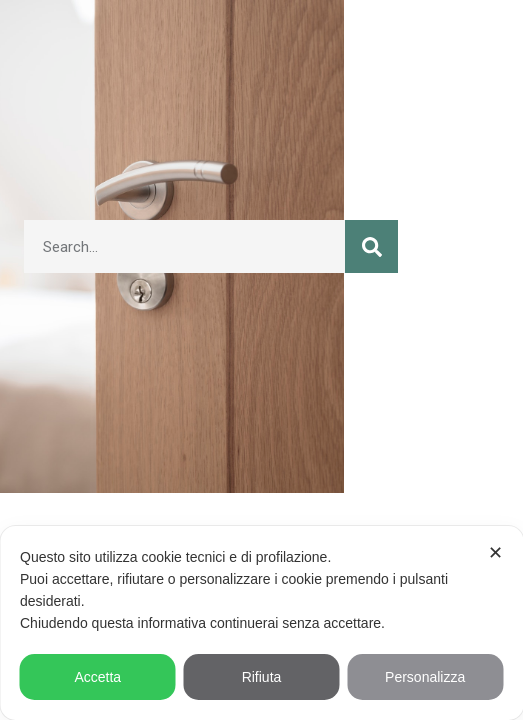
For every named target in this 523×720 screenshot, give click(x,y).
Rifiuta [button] (262, 677)
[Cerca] (371, 246)
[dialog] (261, 623)
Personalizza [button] (425, 677)
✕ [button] (495, 553)
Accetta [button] (97, 677)
